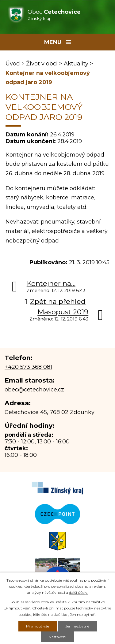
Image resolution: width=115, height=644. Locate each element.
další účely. (79, 592)
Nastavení (57, 637)
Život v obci (42, 64)
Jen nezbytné (77, 626)
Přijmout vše (38, 626)
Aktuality (76, 64)
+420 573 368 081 (28, 367)
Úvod (13, 64)
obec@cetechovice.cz (34, 390)
